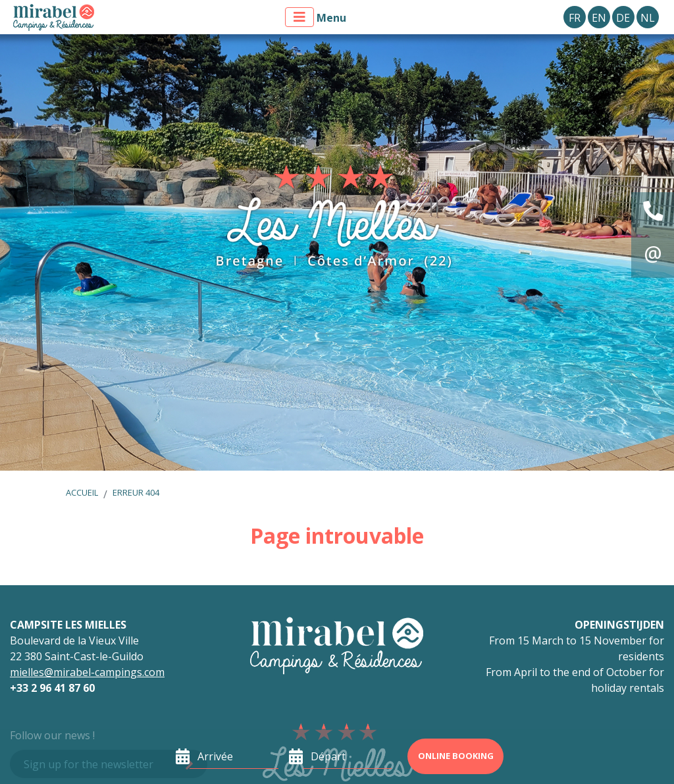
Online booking (456, 756)
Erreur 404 (136, 492)
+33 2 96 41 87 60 (52, 688)
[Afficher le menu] (299, 17)
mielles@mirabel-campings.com (87, 672)
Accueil (82, 492)
